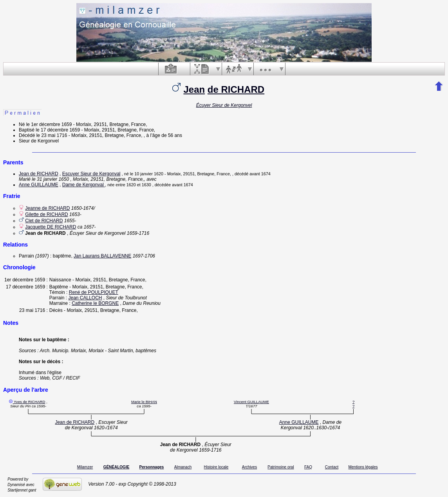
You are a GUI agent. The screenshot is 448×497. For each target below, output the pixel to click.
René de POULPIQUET (94, 292)
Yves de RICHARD (30, 402)
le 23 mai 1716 (52, 135)
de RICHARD (236, 89)
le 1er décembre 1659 (49, 124)
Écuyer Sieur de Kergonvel (224, 105)
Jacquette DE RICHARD (51, 227)
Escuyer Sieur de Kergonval (91, 174)
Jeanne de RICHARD (47, 208)
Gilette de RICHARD (46, 214)
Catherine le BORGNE (95, 303)
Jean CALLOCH (85, 298)
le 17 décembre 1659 (58, 130)
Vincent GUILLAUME (251, 402)
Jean (194, 89)
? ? (353, 404)
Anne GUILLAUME (39, 185)
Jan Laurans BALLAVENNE (102, 256)
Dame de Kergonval (84, 185)
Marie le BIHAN (144, 402)
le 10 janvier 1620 (147, 174)
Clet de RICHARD (44, 221)
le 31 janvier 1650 (50, 179)
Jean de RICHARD (39, 174)
